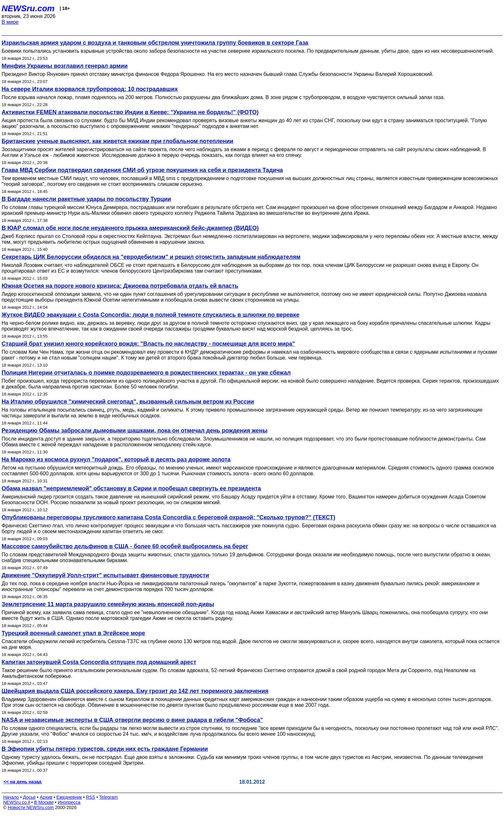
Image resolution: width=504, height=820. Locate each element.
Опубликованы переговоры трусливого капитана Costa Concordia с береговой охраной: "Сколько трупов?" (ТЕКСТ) (168, 517)
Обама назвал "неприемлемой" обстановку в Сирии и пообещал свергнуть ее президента (131, 488)
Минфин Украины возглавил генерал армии (65, 66)
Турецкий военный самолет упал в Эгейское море (73, 633)
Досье (29, 797)
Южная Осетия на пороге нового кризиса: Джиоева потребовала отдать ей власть (120, 286)
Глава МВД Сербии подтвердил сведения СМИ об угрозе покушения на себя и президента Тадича (142, 170)
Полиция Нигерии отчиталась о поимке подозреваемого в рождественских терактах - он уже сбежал (146, 373)
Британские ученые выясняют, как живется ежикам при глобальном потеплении (117, 141)
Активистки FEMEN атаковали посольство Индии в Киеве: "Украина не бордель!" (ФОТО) (130, 112)
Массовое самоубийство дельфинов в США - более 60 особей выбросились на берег (125, 546)
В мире (10, 22)
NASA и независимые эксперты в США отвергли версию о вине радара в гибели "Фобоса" (132, 720)
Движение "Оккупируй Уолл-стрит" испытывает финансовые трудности (105, 575)
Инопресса (69, 802)
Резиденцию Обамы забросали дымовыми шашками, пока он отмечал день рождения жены (135, 431)
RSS (90, 797)
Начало (11, 797)
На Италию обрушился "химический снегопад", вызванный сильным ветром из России (128, 402)
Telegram (109, 797)
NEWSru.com (28, 8)
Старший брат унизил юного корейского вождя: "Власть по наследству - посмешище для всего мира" (148, 344)
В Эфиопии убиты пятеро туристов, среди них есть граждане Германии (105, 749)
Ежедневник (69, 797)
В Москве (44, 802)
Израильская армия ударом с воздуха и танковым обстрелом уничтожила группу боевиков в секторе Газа (155, 43)
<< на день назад (22, 782)
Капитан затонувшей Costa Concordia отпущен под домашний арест (99, 662)
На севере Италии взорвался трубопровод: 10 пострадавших (90, 89)
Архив (46, 797)
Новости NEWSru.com (31, 807)
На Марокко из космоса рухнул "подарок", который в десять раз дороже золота (116, 460)
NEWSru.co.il (17, 802)
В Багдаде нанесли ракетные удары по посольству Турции (86, 199)
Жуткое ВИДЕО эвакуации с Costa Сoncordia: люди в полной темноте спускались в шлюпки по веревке (150, 315)
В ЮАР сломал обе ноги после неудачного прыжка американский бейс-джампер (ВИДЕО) (130, 228)
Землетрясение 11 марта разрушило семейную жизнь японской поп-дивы (108, 604)
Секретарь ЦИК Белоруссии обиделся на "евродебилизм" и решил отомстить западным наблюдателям (151, 257)
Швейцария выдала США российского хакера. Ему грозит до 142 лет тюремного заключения (135, 691)
